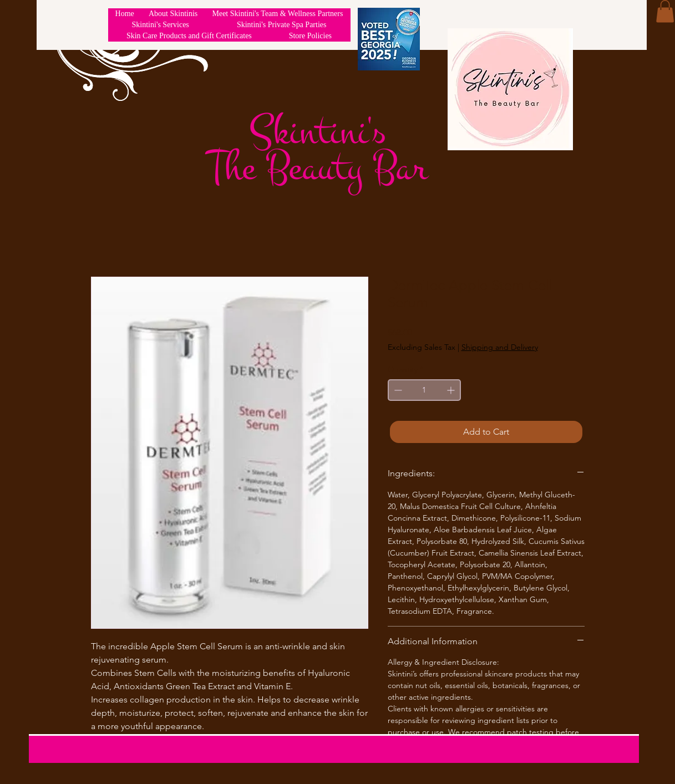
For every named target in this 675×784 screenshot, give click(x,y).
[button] (665, 11)
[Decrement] (397, 390)
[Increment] (452, 390)
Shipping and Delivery (500, 347)
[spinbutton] (424, 390)
